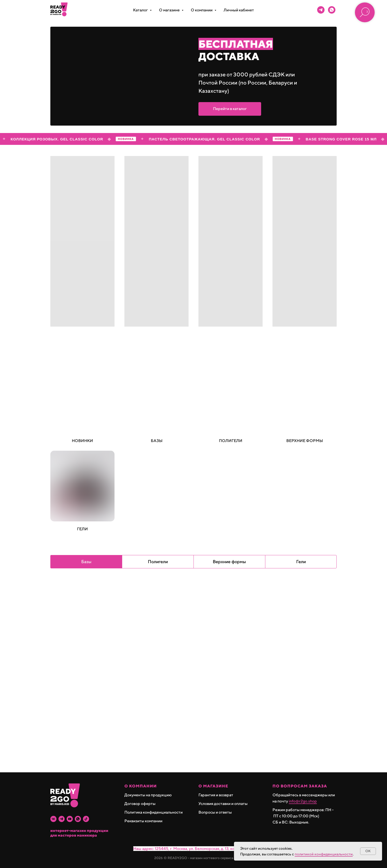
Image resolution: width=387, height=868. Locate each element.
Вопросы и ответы (215, 812)
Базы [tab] (86, 562)
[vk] (53, 819)
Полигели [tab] (158, 562)
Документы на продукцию (148, 795)
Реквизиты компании (143, 821)
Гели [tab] (301, 562)
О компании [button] (202, 10)
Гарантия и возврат (216, 795)
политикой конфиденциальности (324, 854)
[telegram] (321, 10)
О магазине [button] (170, 10)
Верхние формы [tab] (229, 562)
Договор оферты (140, 804)
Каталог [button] (141, 10)
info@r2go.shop (303, 801)
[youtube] (70, 819)
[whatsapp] (332, 10)
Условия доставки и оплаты (223, 804)
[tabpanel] (193, 674)
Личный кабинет (239, 10)
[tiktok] (86, 819)
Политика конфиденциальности (154, 812)
